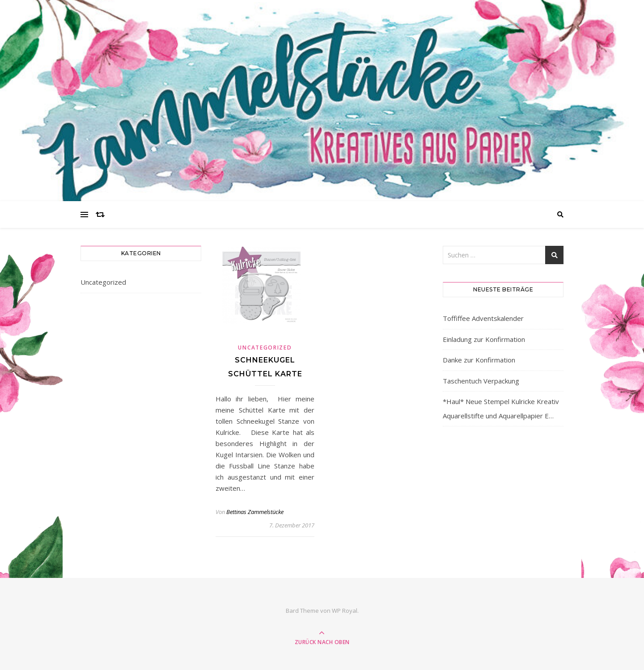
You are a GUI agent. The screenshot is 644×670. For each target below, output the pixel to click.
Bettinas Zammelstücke (255, 512)
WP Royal (345, 611)
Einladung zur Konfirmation (484, 339)
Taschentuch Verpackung (481, 381)
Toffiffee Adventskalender (483, 318)
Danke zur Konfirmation (479, 360)
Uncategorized (103, 282)
